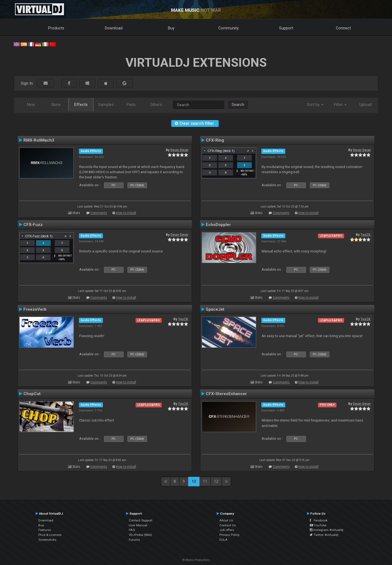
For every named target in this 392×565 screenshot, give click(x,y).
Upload (365, 105)
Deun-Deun (179, 150)
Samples (106, 105)
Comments (99, 213)
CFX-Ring (215, 140)
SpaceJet (215, 309)
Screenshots (47, 540)
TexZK (365, 235)
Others (156, 105)
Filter (340, 105)
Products (56, 28)
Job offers (227, 530)
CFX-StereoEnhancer (226, 394)
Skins (56, 105)
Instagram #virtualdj (327, 530)
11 (205, 481)
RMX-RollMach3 (39, 140)
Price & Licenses (50, 535)
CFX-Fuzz (33, 225)
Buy (171, 28)
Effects (81, 105)
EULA (223, 540)
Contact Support (141, 520)
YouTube (318, 525)
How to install (126, 213)
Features (45, 530)
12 (216, 481)
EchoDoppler (218, 225)
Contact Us (228, 525)
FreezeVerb (35, 309)
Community (229, 28)
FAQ (132, 530)
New (31, 105)
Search (238, 105)
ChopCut (32, 394)
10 (194, 481)
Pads (131, 105)
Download (114, 28)
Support (286, 28)
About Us (226, 520)
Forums (134, 540)
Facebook (319, 520)
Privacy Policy (229, 535)
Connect (343, 28)
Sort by (315, 105)
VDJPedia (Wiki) (140, 535)
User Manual (138, 525)
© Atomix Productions (196, 560)
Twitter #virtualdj (324, 535)
